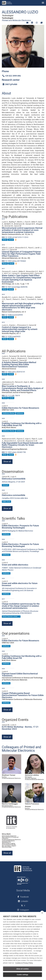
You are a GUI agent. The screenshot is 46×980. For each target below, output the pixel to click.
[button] (27, 23)
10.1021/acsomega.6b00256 (15, 287)
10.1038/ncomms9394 (12, 315)
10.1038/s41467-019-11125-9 (15, 237)
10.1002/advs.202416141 (13, 372)
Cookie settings (22, 975)
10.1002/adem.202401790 (14, 452)
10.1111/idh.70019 (11, 396)
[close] (42, 913)
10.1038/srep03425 (11, 336)
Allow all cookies (22, 969)
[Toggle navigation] (43, 3)
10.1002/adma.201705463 (14, 261)
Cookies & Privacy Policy (24, 963)
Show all (7, 462)
